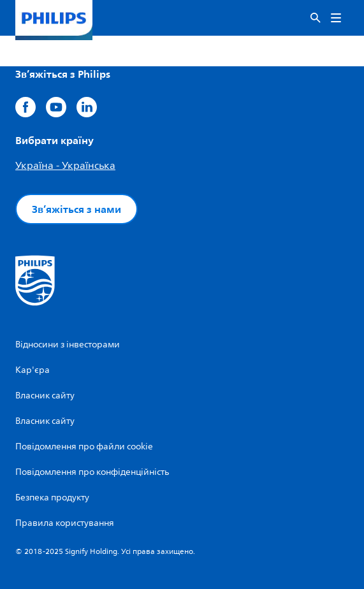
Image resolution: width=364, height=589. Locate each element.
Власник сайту (45, 396)
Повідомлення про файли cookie (84, 447)
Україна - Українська (65, 166)
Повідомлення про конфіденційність (92, 472)
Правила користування (65, 523)
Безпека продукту (52, 498)
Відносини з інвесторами (68, 345)
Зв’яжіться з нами (76, 209)
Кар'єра (33, 370)
